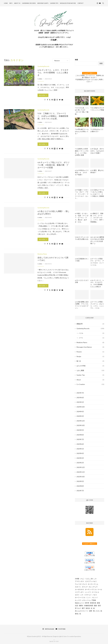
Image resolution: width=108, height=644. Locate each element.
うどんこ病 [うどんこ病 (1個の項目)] (89, 579)
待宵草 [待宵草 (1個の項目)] (87, 603)
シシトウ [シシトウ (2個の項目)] (88, 592)
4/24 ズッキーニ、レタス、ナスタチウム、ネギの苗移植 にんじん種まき (53, 72)
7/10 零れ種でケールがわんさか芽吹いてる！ (82, 131)
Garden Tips (54, 3)
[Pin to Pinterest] (52, 100)
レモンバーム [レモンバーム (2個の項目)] (86, 600)
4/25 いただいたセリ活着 (82, 281)
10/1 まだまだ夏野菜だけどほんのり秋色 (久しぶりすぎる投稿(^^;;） (97, 240)
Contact (80, 3)
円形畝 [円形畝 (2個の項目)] (94, 600)
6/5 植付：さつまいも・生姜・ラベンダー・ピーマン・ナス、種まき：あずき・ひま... (82, 218)
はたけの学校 (90, 366)
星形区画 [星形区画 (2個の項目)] (93, 603)
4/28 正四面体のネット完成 (82, 260)
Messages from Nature (68, 3)
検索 (76, 60)
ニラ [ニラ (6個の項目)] (82, 595)
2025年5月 (80, 402)
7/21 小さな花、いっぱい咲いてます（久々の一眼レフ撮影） (82, 111)
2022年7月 (80, 491)
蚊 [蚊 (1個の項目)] (94, 608)
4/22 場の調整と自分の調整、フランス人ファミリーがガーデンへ (82, 305)
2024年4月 (80, 411)
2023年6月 (80, 444)
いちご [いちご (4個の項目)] (82, 579)
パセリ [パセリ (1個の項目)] (95, 595)
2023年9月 (80, 430)
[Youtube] (100, 3)
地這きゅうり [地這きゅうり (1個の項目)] (79, 603)
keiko (41, 79)
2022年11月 (81, 472)
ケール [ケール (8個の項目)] (100, 589)
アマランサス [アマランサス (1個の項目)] (79, 581)
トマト (91, 338)
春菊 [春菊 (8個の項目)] (98, 603)
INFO (11, 3)
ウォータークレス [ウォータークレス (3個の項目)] (81, 584)
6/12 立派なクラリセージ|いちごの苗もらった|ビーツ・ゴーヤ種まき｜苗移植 (97, 193)
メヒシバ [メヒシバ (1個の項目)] (95, 597)
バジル (91, 333)
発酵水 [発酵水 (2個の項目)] (81, 606)
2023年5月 (80, 449)
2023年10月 (81, 425)
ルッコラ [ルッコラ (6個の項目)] (78, 600)
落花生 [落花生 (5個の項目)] (88, 608)
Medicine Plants (43, 3)
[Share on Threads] (57, 100)
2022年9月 (80, 481)
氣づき (90, 361)
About (90, 380)
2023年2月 (80, 463)
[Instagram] (97, 3)
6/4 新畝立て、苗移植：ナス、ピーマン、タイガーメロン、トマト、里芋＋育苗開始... (97, 218)
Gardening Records (29, 3)
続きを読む (43, 95)
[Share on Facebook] (47, 100)
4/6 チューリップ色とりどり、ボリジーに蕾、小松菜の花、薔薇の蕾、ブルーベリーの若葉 (53, 165)
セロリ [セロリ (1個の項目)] (77, 595)
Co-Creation (90, 384)
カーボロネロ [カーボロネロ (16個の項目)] (79, 589)
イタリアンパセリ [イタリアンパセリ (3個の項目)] (91, 581)
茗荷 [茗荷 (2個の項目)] (99, 606)
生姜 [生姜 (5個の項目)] (76, 606)
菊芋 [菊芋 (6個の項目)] (83, 608)
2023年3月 (80, 458)
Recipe (90, 356)
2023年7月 (80, 439)
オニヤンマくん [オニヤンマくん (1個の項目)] (93, 584)
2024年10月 (81, 407)
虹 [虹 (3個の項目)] (92, 608)
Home (6, 3)
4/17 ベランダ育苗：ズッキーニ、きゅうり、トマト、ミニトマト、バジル (97, 305)
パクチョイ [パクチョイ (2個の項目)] (88, 595)
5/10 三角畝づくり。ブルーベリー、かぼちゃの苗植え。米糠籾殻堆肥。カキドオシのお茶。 (53, 116)
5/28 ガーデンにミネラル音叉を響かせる (82, 238)
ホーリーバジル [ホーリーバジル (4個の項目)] (80, 597)
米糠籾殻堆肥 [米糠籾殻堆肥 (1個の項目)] (89, 606)
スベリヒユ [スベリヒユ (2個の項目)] (95, 592)
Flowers (90, 352)
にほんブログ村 (90, 555)
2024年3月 (80, 416)
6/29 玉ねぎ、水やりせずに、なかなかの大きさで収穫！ (97, 151)
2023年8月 (80, 435)
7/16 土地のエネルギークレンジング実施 (97, 109)
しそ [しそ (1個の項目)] (95, 579)
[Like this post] (45, 100)
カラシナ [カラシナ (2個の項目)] (85, 587)
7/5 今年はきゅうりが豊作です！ (97, 130)
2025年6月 (80, 398)
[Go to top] (54, 641)
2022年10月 (81, 477)
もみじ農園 (90, 370)
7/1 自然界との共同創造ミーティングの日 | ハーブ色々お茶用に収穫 (82, 152)
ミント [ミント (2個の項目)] (88, 597)
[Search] (103, 3)
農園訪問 (90, 324)
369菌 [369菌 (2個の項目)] (77, 579)
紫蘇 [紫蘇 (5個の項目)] (95, 606)
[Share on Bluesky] (60, 100)
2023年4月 (80, 453)
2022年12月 (81, 467)
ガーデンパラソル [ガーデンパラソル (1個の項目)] (91, 589)
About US (17, 3)
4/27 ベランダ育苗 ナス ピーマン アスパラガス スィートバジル (97, 262)
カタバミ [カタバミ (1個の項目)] (78, 587)
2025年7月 (80, 393)
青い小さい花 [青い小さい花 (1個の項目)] (98, 611)
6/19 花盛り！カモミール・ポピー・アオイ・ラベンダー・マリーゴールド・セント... (82, 194)
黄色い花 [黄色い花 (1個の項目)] (78, 614)
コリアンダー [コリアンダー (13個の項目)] (79, 592)
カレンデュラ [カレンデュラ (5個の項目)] (93, 587)
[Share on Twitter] (50, 100)
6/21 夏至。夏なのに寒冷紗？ (97, 171)
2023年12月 (81, 421)
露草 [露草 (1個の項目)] (91, 611)
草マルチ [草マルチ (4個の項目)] (78, 608)
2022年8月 (80, 486)
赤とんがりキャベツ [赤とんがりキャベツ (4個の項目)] (82, 611)
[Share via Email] (62, 100)
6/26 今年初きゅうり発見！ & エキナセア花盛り (82, 172)
